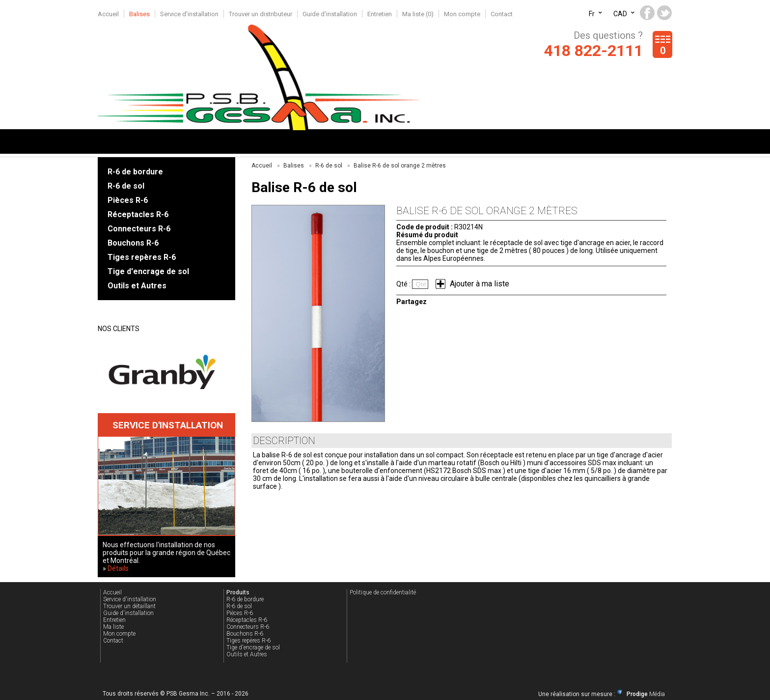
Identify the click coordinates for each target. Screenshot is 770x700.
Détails (118, 568)
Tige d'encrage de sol (148, 271)
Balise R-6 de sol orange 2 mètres (400, 166)
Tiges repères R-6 (142, 257)
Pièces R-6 (128, 200)
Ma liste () (418, 14)
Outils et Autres (137, 286)
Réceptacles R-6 (138, 214)
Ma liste (113, 627)
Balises (139, 14)
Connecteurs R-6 (139, 229)
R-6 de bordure (135, 172)
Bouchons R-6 (133, 243)
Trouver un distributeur (261, 14)
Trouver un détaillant (129, 606)
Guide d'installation (330, 14)
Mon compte (462, 14)
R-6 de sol (126, 186)
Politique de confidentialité (383, 592)
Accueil (108, 14)
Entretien (380, 14)
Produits (238, 592)
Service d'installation (189, 14)
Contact (502, 14)
